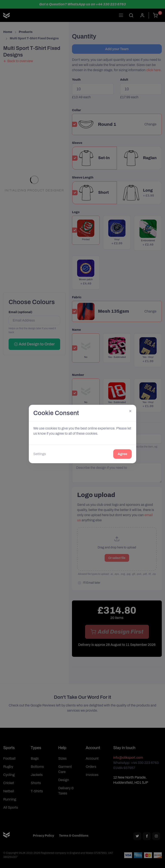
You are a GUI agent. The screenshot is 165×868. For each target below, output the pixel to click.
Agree (122, 454)
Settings (40, 454)
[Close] (130, 411)
